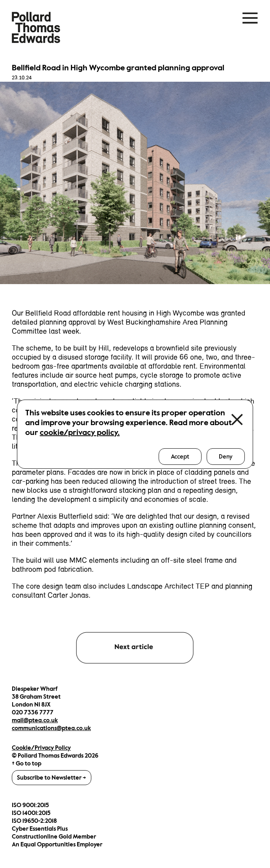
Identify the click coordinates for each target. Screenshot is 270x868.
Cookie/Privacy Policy (41, 748)
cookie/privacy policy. (80, 432)
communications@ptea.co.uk (51, 728)
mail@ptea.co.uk (35, 720)
